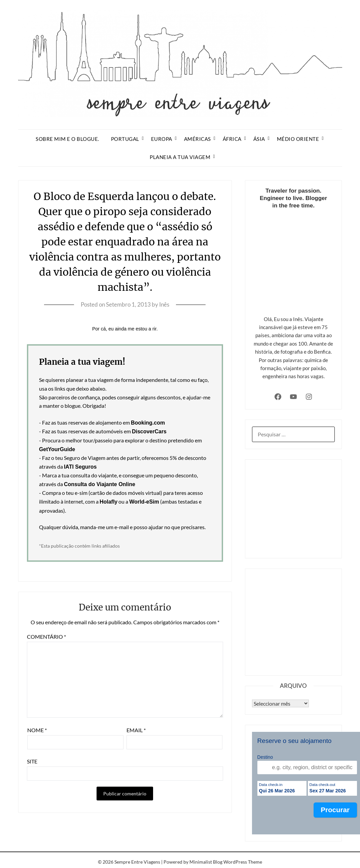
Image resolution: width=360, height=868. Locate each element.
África (232, 139)
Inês (164, 304)
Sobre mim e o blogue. (67, 139)
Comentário (46, 637)
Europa (162, 139)
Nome (37, 730)
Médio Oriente (298, 139)
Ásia (259, 139)
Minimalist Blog (206, 862)
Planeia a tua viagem (180, 157)
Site (32, 761)
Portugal (125, 139)
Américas (197, 139)
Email (136, 730)
